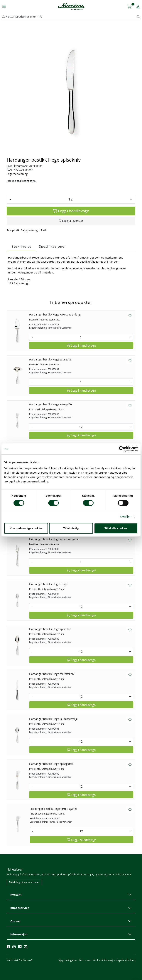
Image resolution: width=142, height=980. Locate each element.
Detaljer (126, 516)
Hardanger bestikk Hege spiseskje (50, 629)
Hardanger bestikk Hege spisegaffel (51, 764)
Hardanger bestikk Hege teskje (48, 584)
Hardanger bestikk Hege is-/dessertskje (53, 719)
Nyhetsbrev (15, 869)
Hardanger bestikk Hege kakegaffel (51, 404)
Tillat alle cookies (116, 528)
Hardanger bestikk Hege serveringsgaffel (54, 539)
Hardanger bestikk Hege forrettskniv (52, 674)
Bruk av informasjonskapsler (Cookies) (114, 960)
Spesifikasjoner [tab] (53, 246)
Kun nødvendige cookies (26, 528)
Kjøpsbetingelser (68, 960)
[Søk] (70, 17)
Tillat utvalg (71, 528)
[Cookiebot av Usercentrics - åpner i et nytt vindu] (122, 449)
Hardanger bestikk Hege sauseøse (50, 359)
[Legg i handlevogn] (71, 211)
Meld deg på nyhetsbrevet (24, 882)
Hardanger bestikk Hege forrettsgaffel (53, 809)
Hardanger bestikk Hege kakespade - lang (55, 314)
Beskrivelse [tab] (21, 246)
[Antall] (70, 199)
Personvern (85, 960)
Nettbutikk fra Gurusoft (20, 960)
